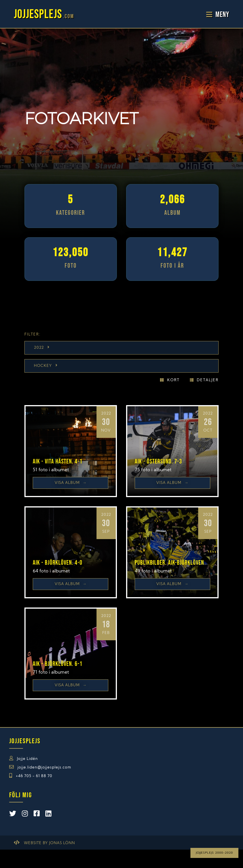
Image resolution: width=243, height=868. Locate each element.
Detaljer (208, 380)
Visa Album (71, 483)
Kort (173, 380)
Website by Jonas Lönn (49, 843)
